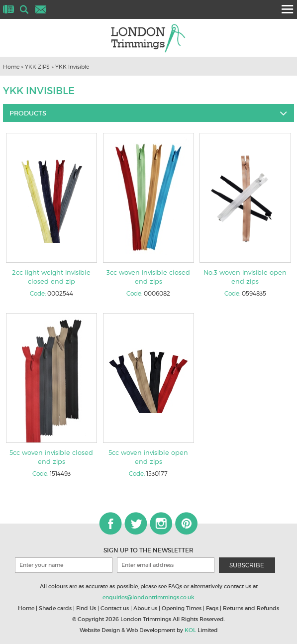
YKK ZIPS (37, 67)
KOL (190, 630)
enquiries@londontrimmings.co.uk (148, 597)
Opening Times (182, 608)
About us (145, 608)
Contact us (115, 608)
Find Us (86, 608)
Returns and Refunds (251, 608)
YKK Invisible (72, 67)
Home (11, 67)
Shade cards (55, 608)
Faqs (212, 608)
